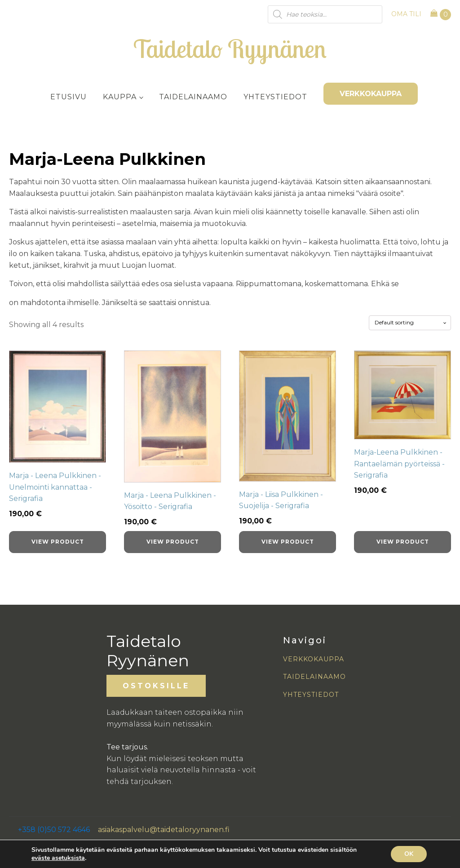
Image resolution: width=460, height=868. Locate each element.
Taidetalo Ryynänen (230, 49)
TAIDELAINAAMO (314, 677)
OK (409, 854)
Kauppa (120, 97)
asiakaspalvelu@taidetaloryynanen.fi (164, 830)
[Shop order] (410, 323)
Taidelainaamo (193, 97)
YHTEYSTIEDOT (311, 695)
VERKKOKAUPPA (371, 94)
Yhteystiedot (275, 97)
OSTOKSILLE (156, 686)
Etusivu (69, 97)
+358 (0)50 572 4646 (54, 830)
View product (58, 542)
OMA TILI (406, 14)
